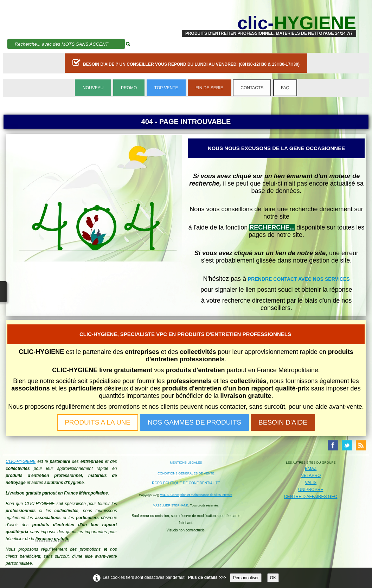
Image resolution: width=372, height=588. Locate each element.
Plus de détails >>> (207, 577)
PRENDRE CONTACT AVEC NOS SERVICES (299, 279)
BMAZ (311, 469)
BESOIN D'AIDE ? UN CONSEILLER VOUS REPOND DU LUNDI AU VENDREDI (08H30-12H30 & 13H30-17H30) (186, 63)
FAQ (285, 88)
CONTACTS (252, 88)
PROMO (129, 88)
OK (273, 578)
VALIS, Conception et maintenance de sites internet (196, 495)
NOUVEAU (93, 88)
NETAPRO (311, 476)
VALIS (311, 483)
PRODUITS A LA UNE (98, 422)
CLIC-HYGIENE (21, 461)
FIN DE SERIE (209, 88)
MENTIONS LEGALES (186, 463)
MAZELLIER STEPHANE (171, 505)
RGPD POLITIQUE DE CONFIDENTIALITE (186, 483)
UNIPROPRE (311, 490)
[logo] (269, 23)
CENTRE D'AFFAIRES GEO (311, 497)
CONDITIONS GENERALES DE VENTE (186, 473)
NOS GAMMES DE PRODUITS (194, 422)
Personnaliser (246, 578)
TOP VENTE (166, 88)
